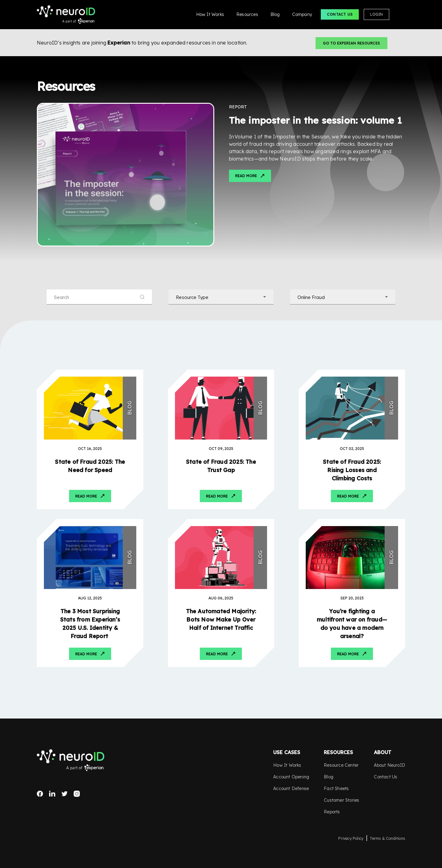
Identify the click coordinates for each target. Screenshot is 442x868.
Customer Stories (341, 800)
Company (302, 14)
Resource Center (341, 765)
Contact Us (340, 14)
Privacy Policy (351, 838)
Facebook (40, 794)
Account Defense (291, 789)
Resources (247, 14)
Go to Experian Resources (351, 43)
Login (376, 14)
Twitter (64, 794)
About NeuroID (390, 765)
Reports (332, 812)
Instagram (77, 794)
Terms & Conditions (388, 838)
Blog (275, 14)
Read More (246, 176)
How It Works (210, 14)
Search (400, 14)
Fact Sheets (336, 789)
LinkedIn (52, 794)
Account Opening (291, 777)
